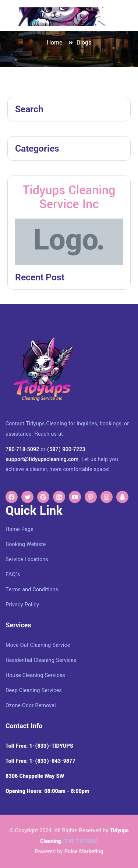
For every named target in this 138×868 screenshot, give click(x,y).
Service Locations (27, 559)
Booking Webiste (26, 544)
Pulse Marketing (84, 852)
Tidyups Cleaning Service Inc (69, 197)
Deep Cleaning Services (34, 690)
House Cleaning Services (35, 675)
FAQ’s (13, 575)
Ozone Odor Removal (31, 706)
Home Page (20, 529)
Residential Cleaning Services (41, 660)
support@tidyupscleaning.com (42, 459)
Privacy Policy (22, 605)
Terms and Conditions (32, 590)
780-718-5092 (22, 449)
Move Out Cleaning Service (38, 645)
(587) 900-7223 (66, 449)
